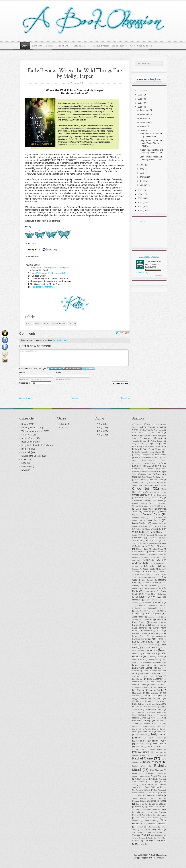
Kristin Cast (154, 660)
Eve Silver (162, 544)
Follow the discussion (127, 333)
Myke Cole (143, 738)
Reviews (37, 46)
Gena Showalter (159, 546)
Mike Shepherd (154, 729)
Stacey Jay (140, 807)
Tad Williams (147, 815)
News (24, 470)
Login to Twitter (89, 368)
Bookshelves (119, 46)
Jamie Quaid (144, 575)
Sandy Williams (152, 787)
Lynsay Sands (156, 690)
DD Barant (162, 506)
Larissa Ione (139, 665)
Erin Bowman (148, 544)
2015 (140, 190)
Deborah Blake (151, 514)
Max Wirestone (138, 712)
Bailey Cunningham (143, 455)
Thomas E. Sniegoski (157, 824)
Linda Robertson (139, 685)
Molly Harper (59, 324)
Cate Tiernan (147, 477)
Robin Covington (142, 779)
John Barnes (152, 600)
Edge (24, 463)
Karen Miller (148, 631)
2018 (140, 99)
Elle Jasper (159, 535)
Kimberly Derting (156, 657)
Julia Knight (151, 611)
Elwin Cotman (153, 538)
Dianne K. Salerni (139, 526)
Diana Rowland (140, 523)
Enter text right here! (74, 358)
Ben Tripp (139, 458)
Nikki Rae (139, 747)
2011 (140, 206)
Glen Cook (158, 549)
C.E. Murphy (153, 466)
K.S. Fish (143, 620)
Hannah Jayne (156, 552)
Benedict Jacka (152, 458)
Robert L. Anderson (140, 776)
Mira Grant (162, 732)
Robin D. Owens (157, 779)
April (142, 173)
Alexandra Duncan (140, 433)
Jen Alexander (150, 586)
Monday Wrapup (29, 428)
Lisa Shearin (138, 690)
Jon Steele (159, 603)
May (142, 169)
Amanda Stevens (139, 441)
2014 (140, 194)
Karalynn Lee (157, 622)
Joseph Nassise (141, 608)
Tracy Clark (137, 832)
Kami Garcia (139, 622)
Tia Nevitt (139, 827)
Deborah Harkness (156, 518)
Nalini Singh (139, 741)
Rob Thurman (157, 770)
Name (22, 372)
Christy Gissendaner (159, 495)
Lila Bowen (137, 679)
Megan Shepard (157, 715)
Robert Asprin (138, 773)
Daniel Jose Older (145, 509)
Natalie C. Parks (143, 744)
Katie (47, 324)
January (144, 185)
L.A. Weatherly (145, 662)
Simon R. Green (158, 801)
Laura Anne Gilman (142, 668)
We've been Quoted (141, 46)
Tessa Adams (150, 821)
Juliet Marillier (138, 617)
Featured (26, 435)
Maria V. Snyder (148, 704)
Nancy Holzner (159, 741)
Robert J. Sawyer (156, 773)
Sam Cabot (159, 785)
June (142, 165)
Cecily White (140, 480)
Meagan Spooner (156, 712)
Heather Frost (138, 557)
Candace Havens (147, 472)
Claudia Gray (157, 498)
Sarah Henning (138, 793)
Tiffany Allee (152, 827)
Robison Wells (138, 782)
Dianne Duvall (158, 523)
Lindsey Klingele (142, 687)
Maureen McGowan (155, 710)
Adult (38, 324)
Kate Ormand (157, 636)
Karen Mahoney (140, 628)
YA (61, 428)
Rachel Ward (139, 766)
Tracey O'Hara (157, 830)
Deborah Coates (139, 518)
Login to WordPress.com (72, 368)
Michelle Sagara (149, 726)
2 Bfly (99, 424)
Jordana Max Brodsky (158, 605)
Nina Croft (163, 747)
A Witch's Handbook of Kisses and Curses (50, 273)
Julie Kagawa (153, 614)
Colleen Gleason (139, 501)
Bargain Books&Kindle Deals (35, 445)
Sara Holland (144, 790)
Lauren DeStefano (150, 671)
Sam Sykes (137, 787)
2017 (140, 103)
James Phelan (148, 572)
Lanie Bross (159, 662)
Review (72, 324)
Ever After (26, 466)
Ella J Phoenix (146, 535)
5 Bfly (99, 435)
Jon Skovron (146, 603)
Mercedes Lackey (141, 720)
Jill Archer (146, 594)
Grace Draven (138, 552)
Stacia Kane (153, 807)
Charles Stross (138, 483)
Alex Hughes (159, 430)
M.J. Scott (137, 693)
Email (58, 372)
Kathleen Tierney (140, 639)
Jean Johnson (148, 580)
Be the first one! (60, 340)
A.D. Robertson (153, 424)
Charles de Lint (156, 483)
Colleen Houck (157, 501)
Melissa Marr (157, 718)
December (145, 110)
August (143, 126)
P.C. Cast (140, 749)
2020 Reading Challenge (149, 257)
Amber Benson (157, 441)
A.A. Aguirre (138, 424)
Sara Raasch (159, 790)
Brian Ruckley (151, 463)
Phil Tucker (159, 752)
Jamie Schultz (158, 575)
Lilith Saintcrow (155, 679)
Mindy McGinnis (146, 732)
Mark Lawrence (150, 707)
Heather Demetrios (140, 555)
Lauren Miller (150, 674)
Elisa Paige (150, 532)
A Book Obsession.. (158, 855)
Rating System (101, 46)
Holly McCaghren (148, 560)
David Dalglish (150, 512)
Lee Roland (145, 676)
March (143, 177)
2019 (140, 95)
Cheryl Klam (158, 485)
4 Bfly (29, 324)
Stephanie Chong (150, 810)
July (142, 130)
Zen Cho (141, 844)
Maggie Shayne (153, 696)
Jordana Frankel (139, 605)
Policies (49, 46)
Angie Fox (153, 444)
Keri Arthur (151, 650)
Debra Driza (137, 520)
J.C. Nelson (150, 566)
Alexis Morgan (138, 435)
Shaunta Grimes (139, 801)
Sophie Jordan (142, 804)
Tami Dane (140, 818)
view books (158, 276)
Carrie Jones (147, 474)
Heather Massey (153, 557)
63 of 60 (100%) (142, 273)
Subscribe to (35, 383)
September (145, 122)
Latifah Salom (157, 665)
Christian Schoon (156, 492)
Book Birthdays (29, 442)
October (144, 118)
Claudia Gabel (141, 498)
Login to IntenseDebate (54, 368)
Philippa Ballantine (140, 755)
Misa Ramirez (141, 735)
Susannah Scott (148, 812)
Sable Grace (147, 785)
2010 (140, 210)
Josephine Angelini (158, 608)
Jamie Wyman (138, 577)
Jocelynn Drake (145, 597)
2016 (140, 107)
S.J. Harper (153, 782)
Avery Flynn (162, 452)
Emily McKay (152, 541)
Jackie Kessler (149, 569)
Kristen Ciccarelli (139, 660)
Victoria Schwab (139, 838)
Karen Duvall (158, 625)
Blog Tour (26, 449)
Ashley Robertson (147, 452)
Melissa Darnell (139, 718)
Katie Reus (157, 639)
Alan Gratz (146, 430)
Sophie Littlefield (159, 804)
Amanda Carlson (153, 438)
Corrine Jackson (140, 503)
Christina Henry (140, 495)
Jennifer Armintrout (148, 588)
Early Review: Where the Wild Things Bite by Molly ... (151, 143)
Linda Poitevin (156, 682)
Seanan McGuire (155, 795)
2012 (140, 202)
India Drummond (155, 563)
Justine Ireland (154, 617)
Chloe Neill (141, 488)
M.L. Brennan (152, 693)
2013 (140, 198)
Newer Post (25, 398)
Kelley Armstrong (143, 642)
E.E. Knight (137, 529)
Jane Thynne (153, 577)
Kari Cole (159, 631)
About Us (63, 46)
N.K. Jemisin (158, 738)
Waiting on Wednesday (32, 431)
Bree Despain (149, 460)
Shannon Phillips (139, 798)
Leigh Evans (158, 676)
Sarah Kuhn (153, 793)
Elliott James (138, 538)
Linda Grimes (138, 682)
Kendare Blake (150, 648)
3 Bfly (99, 428)
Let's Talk (26, 452)
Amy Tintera (138, 444)
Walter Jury (153, 838)
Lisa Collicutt (158, 687)
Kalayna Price (157, 619)
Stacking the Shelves (32, 456)
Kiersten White (150, 654)
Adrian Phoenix (148, 427)
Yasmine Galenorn (155, 841)
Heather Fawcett (157, 555)
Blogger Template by (149, 858)
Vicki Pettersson (157, 835)
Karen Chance (140, 625)
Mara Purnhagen (159, 699)
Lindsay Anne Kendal (158, 685)
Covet (24, 459)
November (145, 114)
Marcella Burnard (144, 701)
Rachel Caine (143, 758)
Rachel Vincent (152, 762)
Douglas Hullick (157, 526)
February (144, 181)
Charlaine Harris (156, 480)
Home (25, 46)
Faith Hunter (141, 546)
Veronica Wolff (139, 835)
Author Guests (81, 46)
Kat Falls (136, 633)
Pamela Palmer (156, 749)
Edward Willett (150, 529)
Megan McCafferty (139, 715)
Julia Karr (139, 611)
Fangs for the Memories (43, 287)
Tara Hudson (153, 818)
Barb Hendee (160, 455)
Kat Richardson (151, 633)
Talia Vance (161, 815)
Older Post (125, 398)
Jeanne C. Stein (150, 583)
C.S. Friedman (150, 469)
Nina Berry (151, 747)
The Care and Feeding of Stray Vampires (50, 268)
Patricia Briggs (141, 752)
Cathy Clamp (161, 477)
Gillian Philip (142, 549)
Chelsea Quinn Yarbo (141, 485)
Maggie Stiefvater (140, 699)
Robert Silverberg (159, 776)
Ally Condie (153, 435)
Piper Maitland (157, 755)
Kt (146, 262)
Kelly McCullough (150, 645)
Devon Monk (153, 520)
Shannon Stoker (157, 798)
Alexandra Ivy (158, 433)
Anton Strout (148, 449)
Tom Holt (143, 830)
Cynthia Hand (148, 506)
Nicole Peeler (160, 744)
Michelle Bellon (150, 723)
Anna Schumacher (150, 447)
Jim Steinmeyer (160, 594)
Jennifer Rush (148, 591)
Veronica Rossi (155, 832)
